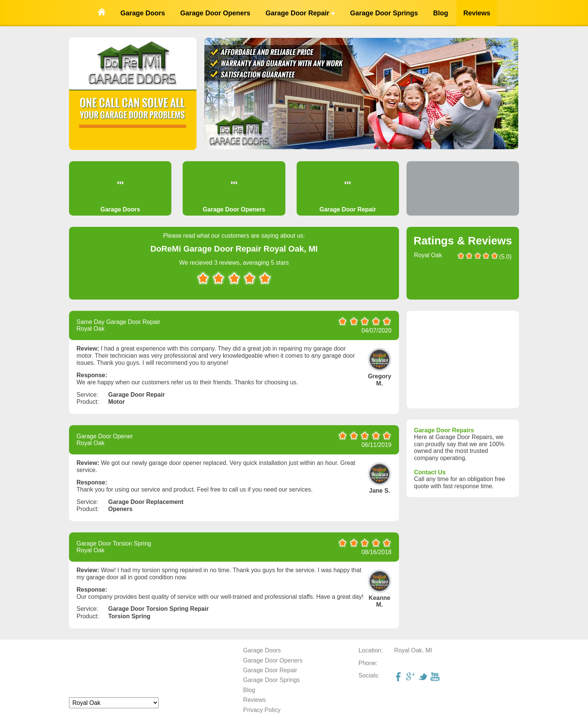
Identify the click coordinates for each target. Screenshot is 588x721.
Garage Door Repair (300, 13)
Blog (441, 13)
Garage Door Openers (215, 13)
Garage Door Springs (384, 13)
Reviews (477, 13)
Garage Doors (143, 13)
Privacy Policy (262, 710)
